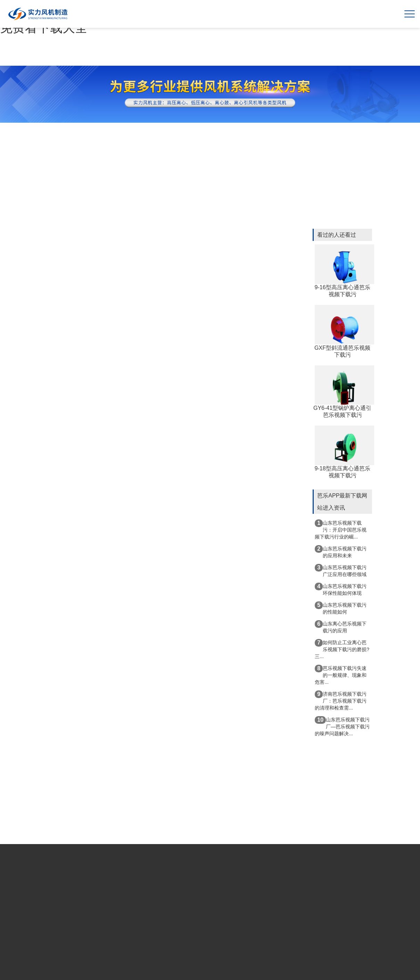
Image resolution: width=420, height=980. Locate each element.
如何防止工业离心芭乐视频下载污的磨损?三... (342, 649)
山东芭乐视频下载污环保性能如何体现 (341, 589)
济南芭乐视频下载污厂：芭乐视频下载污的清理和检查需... (341, 700)
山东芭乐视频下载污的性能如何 (341, 608)
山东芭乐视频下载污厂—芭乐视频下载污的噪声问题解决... (342, 726)
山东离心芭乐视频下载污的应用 (341, 627)
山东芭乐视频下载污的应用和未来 (341, 552)
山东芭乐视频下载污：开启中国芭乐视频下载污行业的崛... (341, 529)
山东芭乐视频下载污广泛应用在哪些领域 (341, 570)
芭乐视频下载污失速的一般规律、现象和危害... (341, 675)
